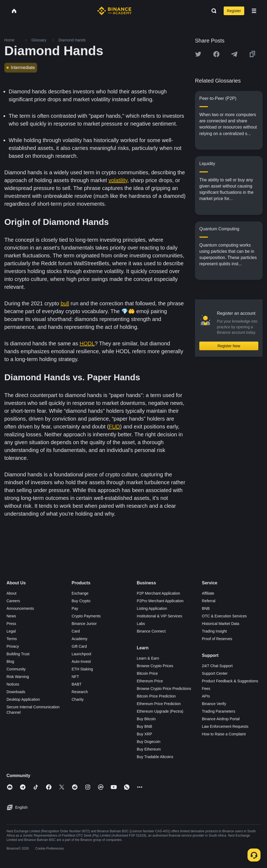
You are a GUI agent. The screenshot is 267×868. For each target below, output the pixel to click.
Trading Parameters (219, 711)
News (11, 616)
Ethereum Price (150, 681)
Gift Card (79, 646)
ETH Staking (82, 669)
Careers (13, 601)
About (12, 593)
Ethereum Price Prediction (159, 704)
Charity (78, 699)
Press (11, 624)
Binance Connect (151, 631)
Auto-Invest (81, 661)
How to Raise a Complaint (224, 734)
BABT (77, 684)
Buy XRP (144, 734)
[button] (254, 11)
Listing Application (152, 608)
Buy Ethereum (149, 749)
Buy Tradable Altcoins (155, 757)
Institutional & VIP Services (159, 616)
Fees (206, 689)
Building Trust (18, 654)
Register (234, 11)
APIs (206, 696)
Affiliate (208, 593)
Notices (13, 684)
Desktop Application (23, 699)
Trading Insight (214, 631)
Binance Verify (214, 704)
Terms (12, 639)
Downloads (16, 692)
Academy (80, 639)
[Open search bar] (212, 11)
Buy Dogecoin (149, 742)
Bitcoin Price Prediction (156, 696)
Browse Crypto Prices (155, 666)
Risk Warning (18, 677)
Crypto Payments (86, 616)
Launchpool (82, 654)
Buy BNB (144, 726)
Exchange (80, 593)
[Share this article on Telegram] (234, 54)
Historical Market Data (221, 624)
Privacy (13, 646)
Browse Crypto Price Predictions (164, 689)
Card (76, 631)
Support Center (215, 673)
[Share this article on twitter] (198, 54)
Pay (75, 608)
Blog (10, 661)
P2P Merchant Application (158, 593)
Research (80, 692)
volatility (118, 180)
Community (16, 669)
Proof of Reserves (217, 639)
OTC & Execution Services (224, 616)
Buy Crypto (81, 601)
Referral (209, 601)
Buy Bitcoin (146, 719)
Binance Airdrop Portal (221, 719)
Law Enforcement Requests (225, 726)
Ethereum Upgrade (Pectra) (160, 711)
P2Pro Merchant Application (160, 601)
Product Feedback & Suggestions (230, 681)
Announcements (20, 608)
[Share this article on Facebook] (216, 54)
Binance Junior (84, 624)
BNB (206, 608)
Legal (11, 631)
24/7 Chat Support (217, 666)
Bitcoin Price (147, 673)
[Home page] (114, 11)
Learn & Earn (148, 658)
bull (65, 303)
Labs (141, 624)
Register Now (229, 346)
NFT (75, 677)
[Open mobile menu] (254, 11)
